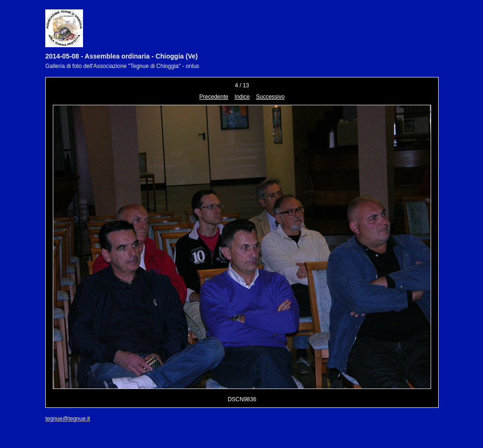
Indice (242, 97)
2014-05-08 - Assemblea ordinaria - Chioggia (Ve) (121, 56)
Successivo (271, 97)
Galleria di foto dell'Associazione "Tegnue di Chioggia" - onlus (122, 66)
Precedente (214, 97)
